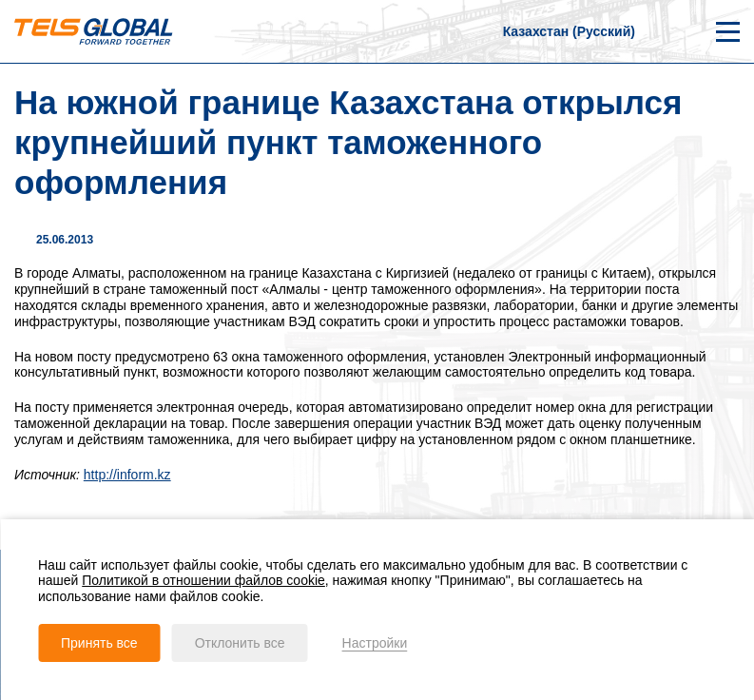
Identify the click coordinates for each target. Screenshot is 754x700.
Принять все (99, 643)
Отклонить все (240, 643)
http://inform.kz (127, 475)
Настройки (375, 643)
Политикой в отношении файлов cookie (203, 580)
